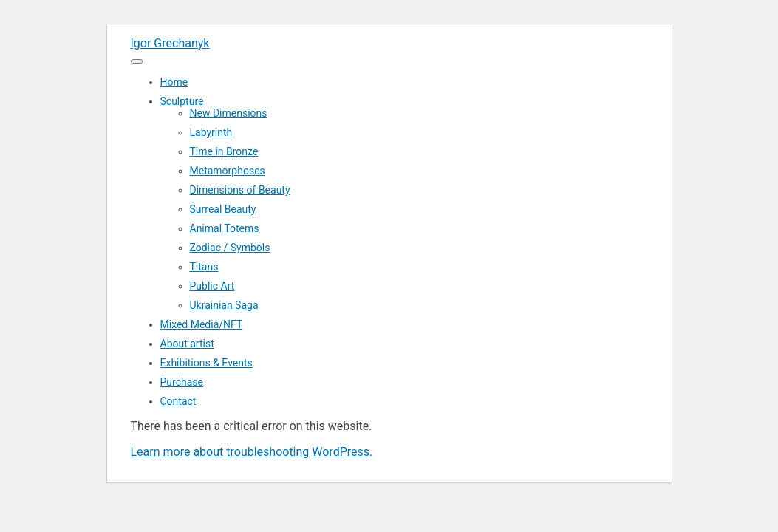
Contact (178, 401)
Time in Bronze (224, 151)
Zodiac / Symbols (230, 248)
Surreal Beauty (223, 209)
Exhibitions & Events (207, 363)
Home (174, 82)
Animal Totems (225, 228)
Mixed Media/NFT (202, 324)
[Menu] (137, 61)
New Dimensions (229, 113)
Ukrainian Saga (224, 305)
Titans (204, 267)
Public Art (212, 286)
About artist (187, 344)
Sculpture (182, 101)
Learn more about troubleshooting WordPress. (252, 452)
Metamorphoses (228, 171)
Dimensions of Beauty (240, 190)
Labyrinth (211, 132)
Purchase (182, 382)
